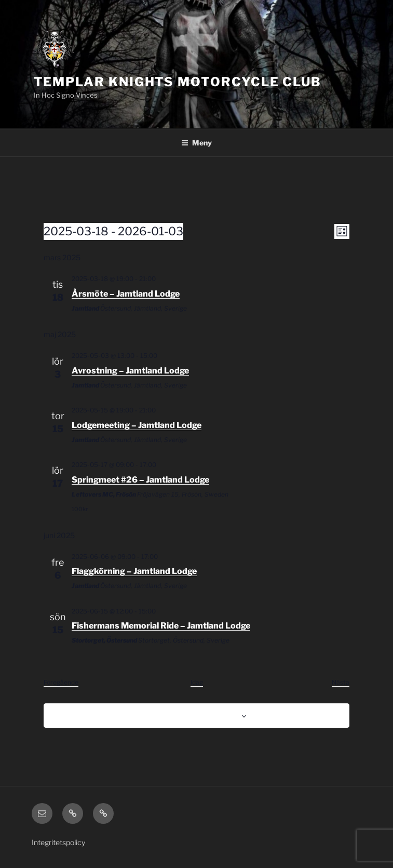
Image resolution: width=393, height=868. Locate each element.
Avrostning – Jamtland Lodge (130, 371)
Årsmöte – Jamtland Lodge (126, 294)
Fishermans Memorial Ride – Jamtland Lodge (161, 626)
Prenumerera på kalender (191, 715)
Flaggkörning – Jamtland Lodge (134, 571)
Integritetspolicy (58, 842)
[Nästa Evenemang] (341, 683)
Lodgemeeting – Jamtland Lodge (137, 425)
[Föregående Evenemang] (61, 683)
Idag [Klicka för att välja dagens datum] (197, 682)
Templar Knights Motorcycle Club (178, 82)
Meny (196, 143)
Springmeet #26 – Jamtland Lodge (140, 480)
